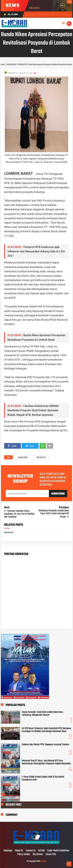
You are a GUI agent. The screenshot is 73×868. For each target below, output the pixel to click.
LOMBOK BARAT (23, 458)
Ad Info (41, 851)
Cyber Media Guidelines (58, 851)
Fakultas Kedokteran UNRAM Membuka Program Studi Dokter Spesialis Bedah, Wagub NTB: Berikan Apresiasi (33, 410)
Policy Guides (24, 854)
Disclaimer (38, 854)
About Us (19, 851)
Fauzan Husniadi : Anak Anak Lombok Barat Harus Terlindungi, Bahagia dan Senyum (42, 714)
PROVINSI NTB (41, 458)
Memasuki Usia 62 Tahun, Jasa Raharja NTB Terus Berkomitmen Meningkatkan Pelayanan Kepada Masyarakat (46, 762)
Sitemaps (8, 851)
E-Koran (43, 861)
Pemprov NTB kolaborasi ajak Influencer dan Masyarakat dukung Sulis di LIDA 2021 (36, 251)
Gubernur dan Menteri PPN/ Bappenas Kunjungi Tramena (45, 745)
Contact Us (31, 851)
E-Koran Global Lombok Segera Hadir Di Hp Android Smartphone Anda (43, 778)
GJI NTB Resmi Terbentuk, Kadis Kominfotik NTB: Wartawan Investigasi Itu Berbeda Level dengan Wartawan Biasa (46, 730)
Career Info (51, 854)
